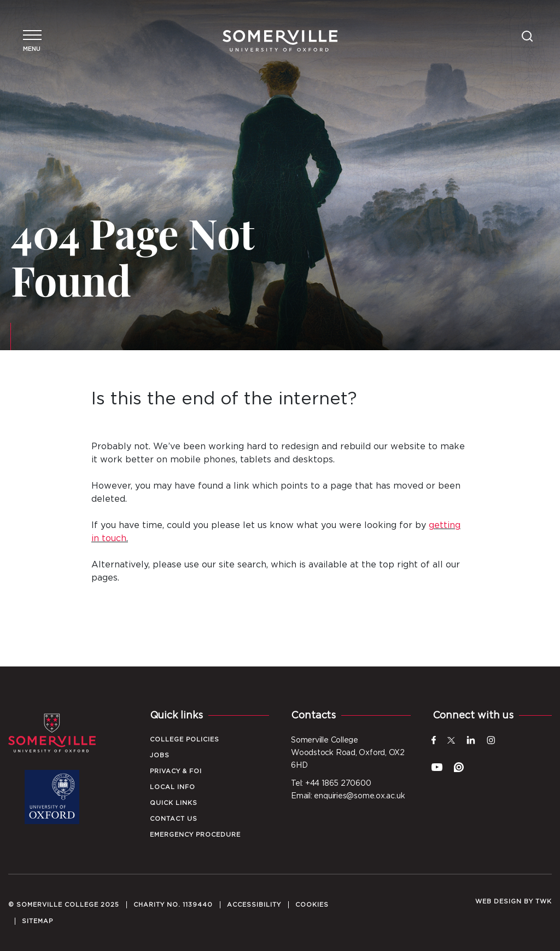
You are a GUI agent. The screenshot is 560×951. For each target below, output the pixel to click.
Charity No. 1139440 (173, 905)
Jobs (160, 755)
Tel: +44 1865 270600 (331, 784)
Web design (498, 901)
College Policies (185, 740)
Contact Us (174, 819)
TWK (544, 901)
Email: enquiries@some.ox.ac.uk (348, 796)
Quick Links (174, 803)
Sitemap (37, 921)
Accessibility (254, 905)
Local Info (173, 787)
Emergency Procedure (195, 835)
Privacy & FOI (176, 771)
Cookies (312, 905)
